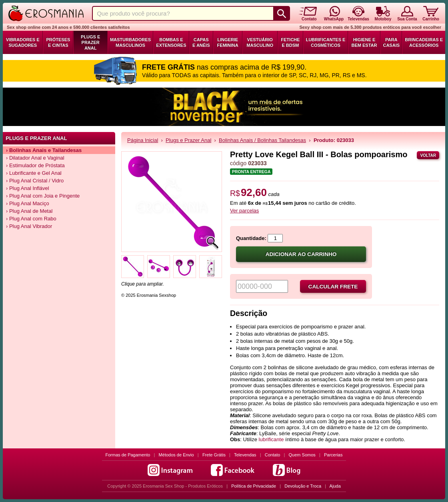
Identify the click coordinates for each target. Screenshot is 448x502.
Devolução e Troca (303, 486)
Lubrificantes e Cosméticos (325, 42)
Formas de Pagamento (128, 455)
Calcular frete (333, 287)
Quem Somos (302, 455)
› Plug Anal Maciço (28, 203)
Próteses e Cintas (58, 42)
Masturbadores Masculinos (130, 42)
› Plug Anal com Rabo (31, 219)
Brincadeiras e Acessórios (424, 42)
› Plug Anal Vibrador (29, 226)
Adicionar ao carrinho (301, 254)
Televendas (245, 455)
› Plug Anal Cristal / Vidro (35, 181)
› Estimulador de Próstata (35, 165)
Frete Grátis (214, 455)
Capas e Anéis (201, 42)
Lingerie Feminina (228, 42)
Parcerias (333, 455)
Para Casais (391, 42)
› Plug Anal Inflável (28, 188)
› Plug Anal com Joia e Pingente (43, 196)
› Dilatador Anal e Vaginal (35, 158)
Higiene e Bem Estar (364, 42)
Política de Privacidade (254, 486)
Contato (273, 455)
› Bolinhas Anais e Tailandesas (44, 150)
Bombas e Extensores (171, 42)
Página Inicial (143, 140)
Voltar (428, 155)
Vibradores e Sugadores (23, 42)
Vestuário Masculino (260, 42)
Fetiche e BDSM (290, 42)
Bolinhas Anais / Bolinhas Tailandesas (262, 140)
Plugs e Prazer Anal (90, 42)
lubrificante (271, 439)
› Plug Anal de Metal (29, 211)
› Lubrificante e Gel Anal (34, 173)
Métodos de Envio (176, 455)
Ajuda (335, 486)
